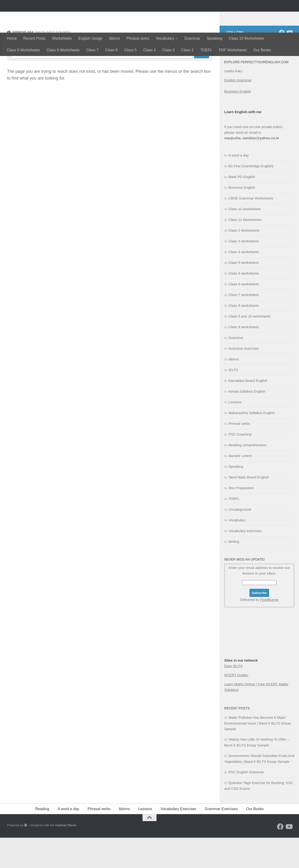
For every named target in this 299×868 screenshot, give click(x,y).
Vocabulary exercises (245, 561)
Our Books (262, 50)
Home (12, 38)
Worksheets (62, 38)
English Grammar (238, 110)
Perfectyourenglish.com (62, 16)
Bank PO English (242, 207)
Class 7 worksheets (244, 325)
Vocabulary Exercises (178, 839)
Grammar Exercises (221, 839)
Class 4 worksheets (244, 282)
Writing (234, 572)
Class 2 (187, 50)
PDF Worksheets (233, 50)
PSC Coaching (240, 465)
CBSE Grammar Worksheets (251, 228)
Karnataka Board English (248, 411)
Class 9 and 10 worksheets (249, 347)
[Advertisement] (248, 672)
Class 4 (149, 50)
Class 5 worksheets (244, 293)
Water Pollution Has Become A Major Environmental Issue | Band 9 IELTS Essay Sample (258, 753)
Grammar (192, 38)
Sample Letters (240, 486)
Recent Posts (34, 38)
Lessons (235, 432)
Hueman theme (66, 856)
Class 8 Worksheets (63, 50)
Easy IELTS (233, 696)
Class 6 (111, 50)
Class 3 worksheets (244, 271)
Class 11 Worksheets (245, 250)
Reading (42, 839)
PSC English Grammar (246, 802)
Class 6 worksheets (244, 304)
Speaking (215, 38)
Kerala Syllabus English (247, 422)
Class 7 (92, 50)
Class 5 (130, 50)
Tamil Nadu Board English (249, 507)
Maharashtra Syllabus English (252, 443)
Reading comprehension (247, 475)
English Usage (90, 38)
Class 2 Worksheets (244, 261)
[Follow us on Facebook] (282, 63)
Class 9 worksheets (244, 357)
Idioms (114, 38)
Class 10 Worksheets (247, 38)
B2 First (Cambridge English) (251, 196)
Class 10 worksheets (245, 239)
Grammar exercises (244, 379)
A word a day (239, 186)
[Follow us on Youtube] (289, 63)
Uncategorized (240, 540)
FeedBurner (269, 630)
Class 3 (168, 50)
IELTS (233, 400)
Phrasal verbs (138, 38)
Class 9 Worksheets (23, 50)
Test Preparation (241, 518)
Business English (238, 122)
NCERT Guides (236, 705)
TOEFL (206, 50)
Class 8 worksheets (244, 336)
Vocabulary (165, 38)
